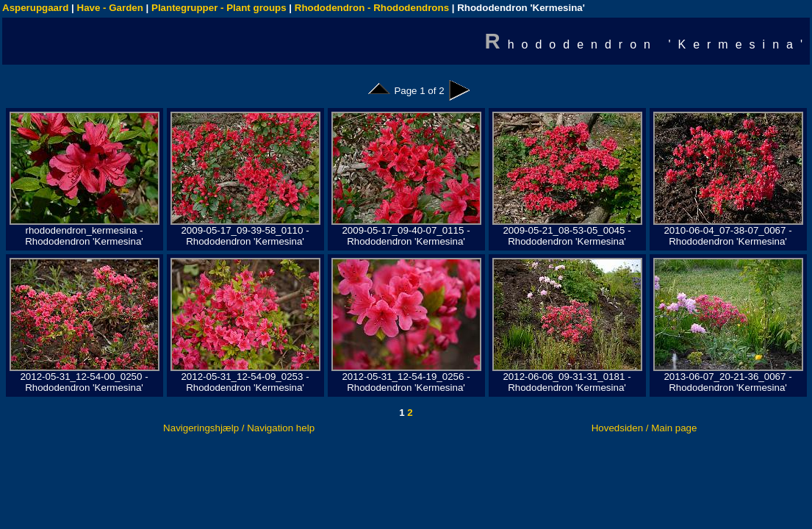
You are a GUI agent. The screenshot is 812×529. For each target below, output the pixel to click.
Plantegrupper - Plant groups (219, 8)
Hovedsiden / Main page (644, 428)
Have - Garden (110, 8)
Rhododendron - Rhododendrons (372, 8)
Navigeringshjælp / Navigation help (239, 428)
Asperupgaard (35, 8)
